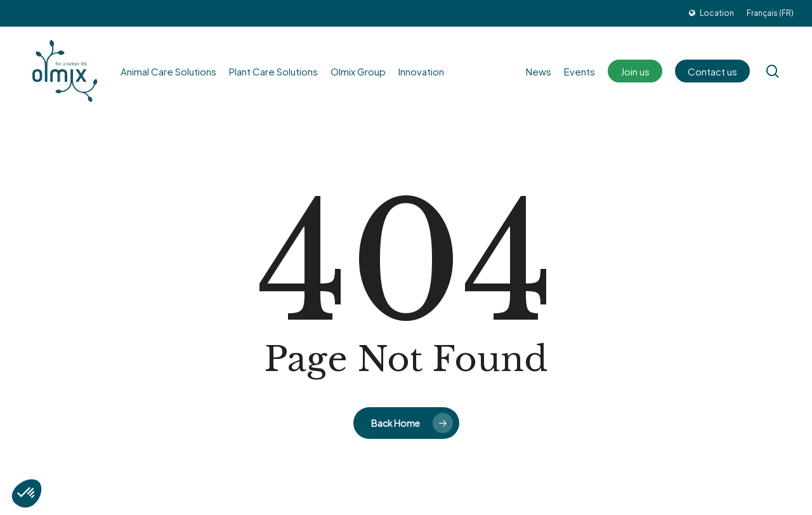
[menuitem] (770, 13)
